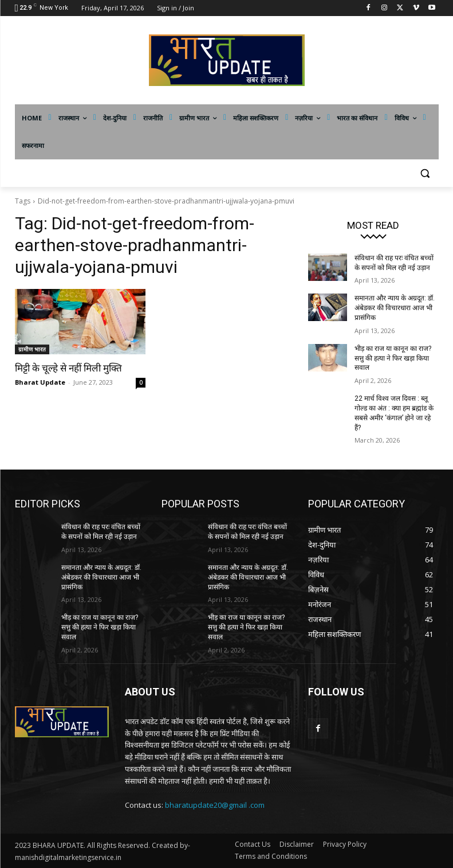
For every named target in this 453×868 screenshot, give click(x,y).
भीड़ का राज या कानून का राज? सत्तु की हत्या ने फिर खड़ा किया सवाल (393, 358)
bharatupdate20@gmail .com (215, 805)
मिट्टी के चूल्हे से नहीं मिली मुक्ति (68, 368)
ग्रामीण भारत (32, 349)
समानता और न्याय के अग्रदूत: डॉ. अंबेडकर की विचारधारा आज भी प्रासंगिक (395, 308)
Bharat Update (40, 382)
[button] (425, 173)
